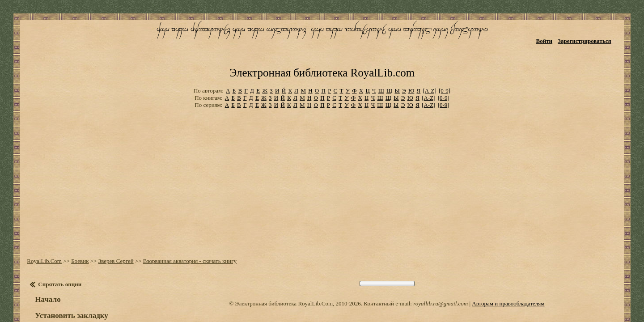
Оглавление (51, 304)
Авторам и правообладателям (508, 266)
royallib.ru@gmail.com (441, 266)
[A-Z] (429, 58)
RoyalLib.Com (38, 223)
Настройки (50, 294)
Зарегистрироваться (595, 35)
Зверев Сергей (109, 223)
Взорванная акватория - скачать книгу (183, 223)
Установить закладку (65, 278)
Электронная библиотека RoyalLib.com (322, 43)
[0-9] (445, 58)
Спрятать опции (53, 247)
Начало (41, 262)
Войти (555, 35)
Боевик (73, 223)
